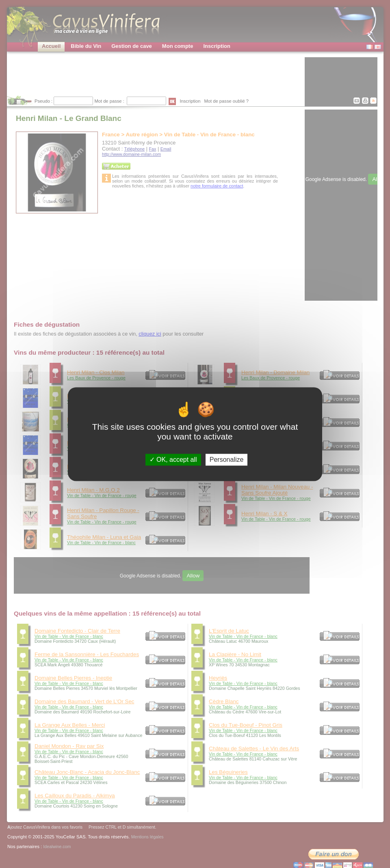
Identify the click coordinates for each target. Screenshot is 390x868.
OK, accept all (173, 460)
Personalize (227, 460)
